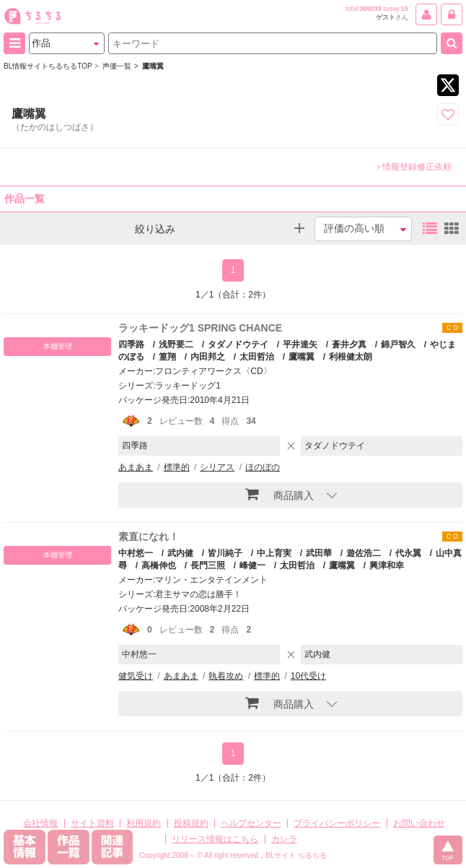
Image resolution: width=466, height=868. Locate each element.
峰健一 (252, 565)
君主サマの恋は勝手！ (198, 594)
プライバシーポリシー (337, 823)
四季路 (131, 344)
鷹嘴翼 (302, 357)
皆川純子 (225, 553)
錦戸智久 (398, 344)
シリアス (217, 467)
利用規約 (144, 823)
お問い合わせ (419, 823)
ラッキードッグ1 (188, 386)
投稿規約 (191, 823)
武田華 (319, 553)
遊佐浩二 (364, 553)
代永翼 (408, 553)
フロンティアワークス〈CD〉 (213, 371)
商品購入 (280, 494)
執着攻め (226, 676)
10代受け (308, 676)
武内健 (180, 553)
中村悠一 (136, 553)
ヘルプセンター (251, 823)
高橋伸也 (159, 565)
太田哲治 (257, 357)
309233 (371, 9)
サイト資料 (92, 823)
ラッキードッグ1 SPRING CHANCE (200, 328)
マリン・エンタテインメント (211, 580)
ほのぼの (263, 467)
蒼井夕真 (349, 344)
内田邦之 (208, 357)
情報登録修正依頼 (414, 167)
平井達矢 (300, 344)
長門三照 (208, 565)
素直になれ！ (149, 537)
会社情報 (40, 823)
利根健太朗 (351, 357)
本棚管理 (58, 346)
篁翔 (167, 357)
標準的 (177, 467)
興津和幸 (387, 565)
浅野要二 (176, 344)
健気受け (136, 676)
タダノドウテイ (238, 344)
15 (405, 9)
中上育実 (274, 553)
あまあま (136, 467)
